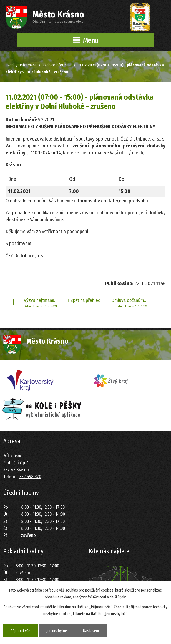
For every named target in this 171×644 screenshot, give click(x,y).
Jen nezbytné (57, 631)
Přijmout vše (20, 631)
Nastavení (91, 631)
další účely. (118, 597)
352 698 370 (30, 477)
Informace (28, 65)
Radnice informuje (57, 65)
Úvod (10, 65)
